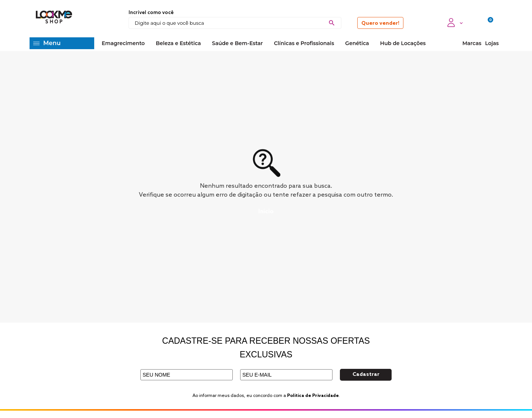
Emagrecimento (123, 43)
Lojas (492, 43)
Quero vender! (380, 23)
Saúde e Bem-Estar (238, 43)
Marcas (472, 43)
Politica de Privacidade (313, 396)
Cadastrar (366, 375)
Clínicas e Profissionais (304, 43)
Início (266, 212)
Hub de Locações (403, 43)
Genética (357, 43)
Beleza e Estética (178, 43)
